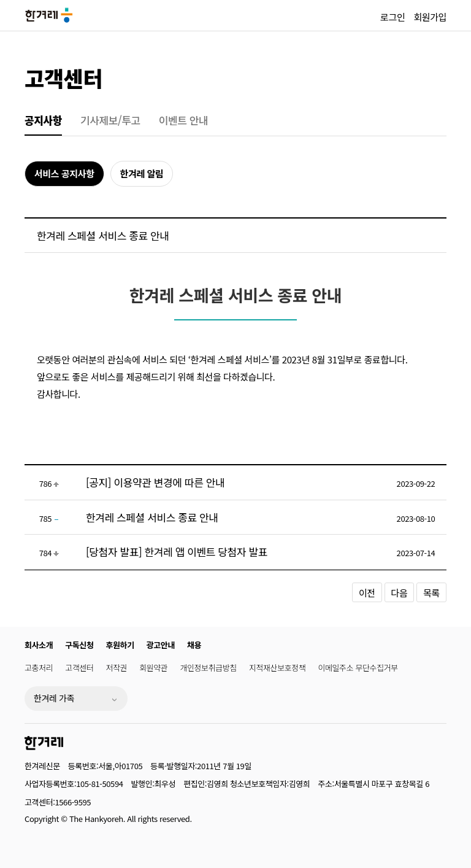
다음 (400, 593)
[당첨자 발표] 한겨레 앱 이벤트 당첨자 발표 (177, 552)
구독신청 (79, 645)
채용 (194, 645)
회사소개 (39, 645)
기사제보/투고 (110, 120)
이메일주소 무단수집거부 (358, 668)
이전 (367, 593)
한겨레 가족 (54, 698)
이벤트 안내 (184, 120)
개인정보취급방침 (208, 668)
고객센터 (63, 78)
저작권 (117, 668)
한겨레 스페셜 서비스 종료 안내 (152, 517)
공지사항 (43, 120)
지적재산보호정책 (277, 668)
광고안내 (161, 645)
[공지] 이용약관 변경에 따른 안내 (155, 482)
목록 (431, 593)
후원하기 (120, 645)
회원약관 (153, 668)
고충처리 (39, 668)
